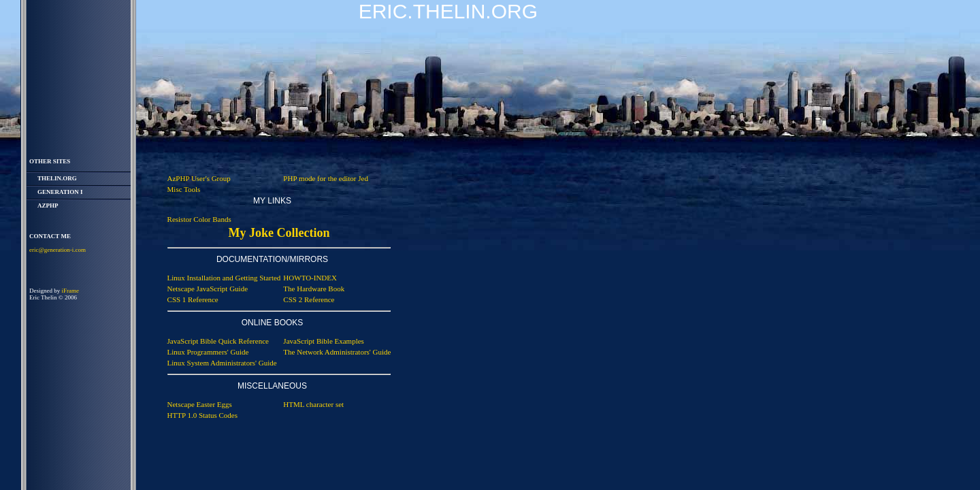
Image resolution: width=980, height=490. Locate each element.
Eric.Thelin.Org (448, 11)
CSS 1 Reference (193, 299)
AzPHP (48, 206)
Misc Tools (184, 189)
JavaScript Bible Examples (324, 341)
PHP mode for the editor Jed (326, 178)
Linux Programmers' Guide (208, 352)
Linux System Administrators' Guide (222, 363)
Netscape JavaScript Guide (208, 289)
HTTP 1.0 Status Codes (203, 415)
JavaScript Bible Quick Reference (218, 341)
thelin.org (57, 178)
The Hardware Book (314, 289)
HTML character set (313, 404)
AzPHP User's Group (199, 178)
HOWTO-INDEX (310, 278)
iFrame (71, 291)
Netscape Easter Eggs (200, 404)
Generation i (60, 192)
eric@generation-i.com (58, 250)
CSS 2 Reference (309, 299)
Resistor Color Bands (199, 219)
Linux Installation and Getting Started (224, 278)
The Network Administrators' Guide (337, 352)
